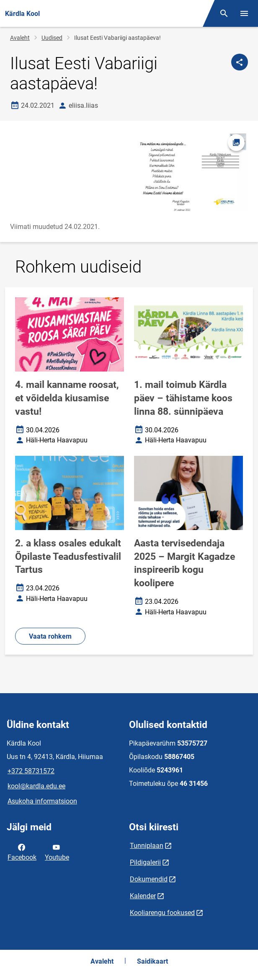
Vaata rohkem (50, 636)
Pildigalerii (145, 862)
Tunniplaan (147, 846)
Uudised (52, 38)
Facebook (22, 852)
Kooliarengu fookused (162, 913)
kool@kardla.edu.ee (36, 786)
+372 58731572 (31, 771)
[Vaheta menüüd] (244, 13)
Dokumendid (149, 879)
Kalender (143, 896)
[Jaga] (240, 62)
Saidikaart (152, 961)
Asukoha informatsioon (42, 801)
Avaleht (20, 38)
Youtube (57, 852)
